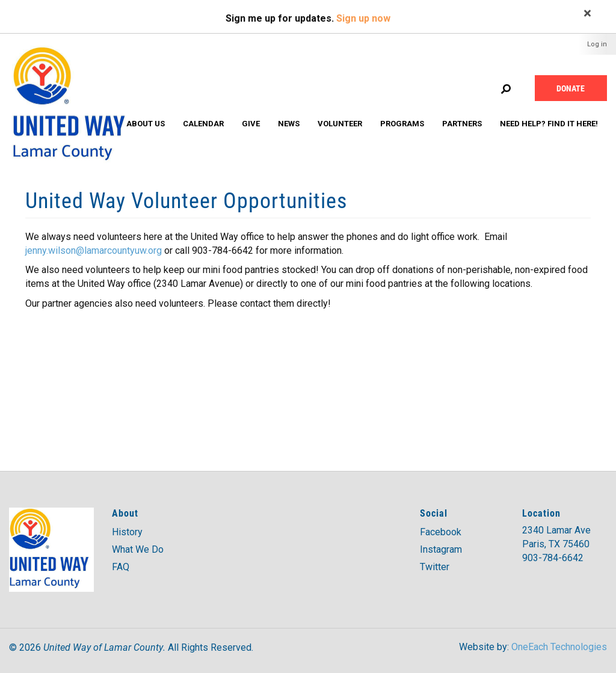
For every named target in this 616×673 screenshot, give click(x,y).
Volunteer (340, 124)
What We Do (138, 549)
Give (251, 124)
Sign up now (363, 18)
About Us (146, 124)
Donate (571, 88)
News (289, 124)
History (127, 532)
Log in (597, 44)
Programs (402, 124)
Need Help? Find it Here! (549, 124)
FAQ (121, 567)
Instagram (441, 549)
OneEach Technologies (559, 647)
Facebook (441, 532)
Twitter (435, 567)
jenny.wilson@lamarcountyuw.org (94, 250)
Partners (462, 124)
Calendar (203, 124)
